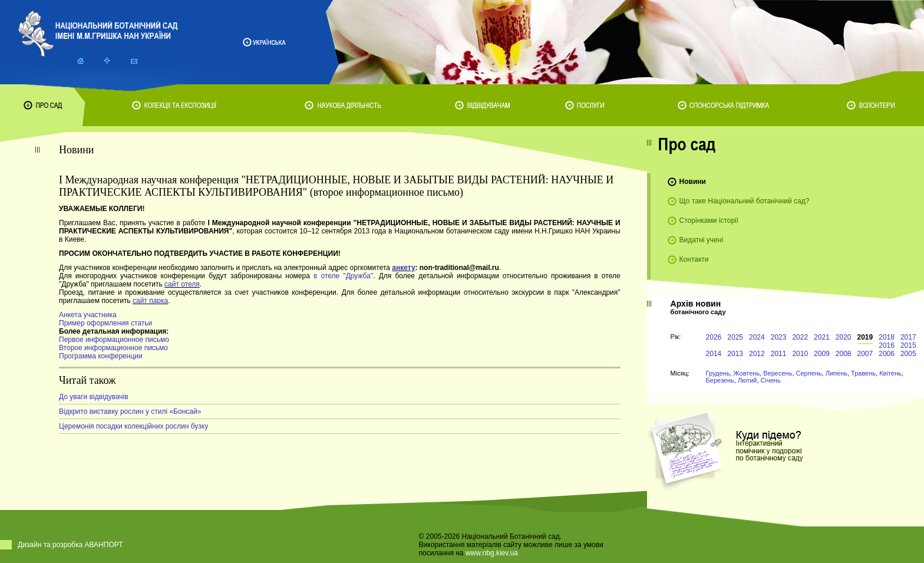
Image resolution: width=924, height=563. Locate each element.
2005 (908, 354)
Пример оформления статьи (105, 323)
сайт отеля (182, 284)
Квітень (890, 373)
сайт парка (150, 301)
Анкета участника (88, 315)
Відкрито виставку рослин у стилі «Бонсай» (130, 411)
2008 (844, 354)
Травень (863, 373)
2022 (800, 337)
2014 (714, 354)
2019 (865, 337)
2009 (822, 354)
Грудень (718, 373)
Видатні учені (701, 240)
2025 (735, 337)
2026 (714, 337)
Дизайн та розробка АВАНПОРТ (70, 545)
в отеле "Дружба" (343, 276)
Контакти (694, 259)
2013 (735, 354)
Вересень (778, 373)
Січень (771, 380)
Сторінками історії (709, 220)
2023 (779, 337)
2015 (908, 345)
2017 (908, 337)
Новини (693, 182)
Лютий (748, 380)
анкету (403, 268)
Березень (720, 380)
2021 (822, 337)
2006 (887, 354)
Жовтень (747, 373)
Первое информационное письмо (114, 340)
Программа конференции (101, 356)
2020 (844, 337)
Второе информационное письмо (113, 348)
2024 (757, 337)
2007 (865, 354)
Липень (836, 373)
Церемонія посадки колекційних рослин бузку (133, 426)
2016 (887, 345)
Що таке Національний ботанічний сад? (745, 201)
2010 (800, 354)
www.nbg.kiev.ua (492, 553)
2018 (887, 337)
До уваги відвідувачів (94, 397)
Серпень (809, 373)
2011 (779, 354)
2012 (757, 354)
